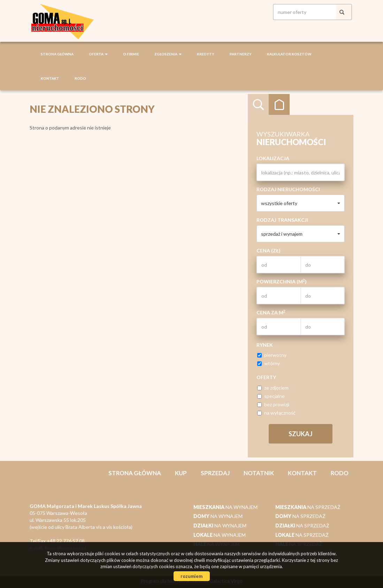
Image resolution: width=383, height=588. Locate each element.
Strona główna (57, 54)
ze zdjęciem (273, 388)
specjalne (271, 396)
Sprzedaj (215, 473)
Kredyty (206, 54)
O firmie (131, 54)
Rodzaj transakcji (282, 220)
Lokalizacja (273, 158)
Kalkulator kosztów (289, 54)
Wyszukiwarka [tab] (258, 104)
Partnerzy (241, 54)
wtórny (269, 363)
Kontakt (50, 78)
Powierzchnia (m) (282, 281)
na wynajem (225, 507)
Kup (181, 473)
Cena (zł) (269, 250)
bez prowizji (273, 404)
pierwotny (272, 355)
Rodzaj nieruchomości (288, 189)
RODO (80, 78)
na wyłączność (276, 413)
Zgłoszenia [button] (168, 54)
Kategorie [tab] (279, 104)
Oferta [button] (98, 54)
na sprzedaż (308, 507)
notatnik (259, 473)
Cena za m (271, 312)
